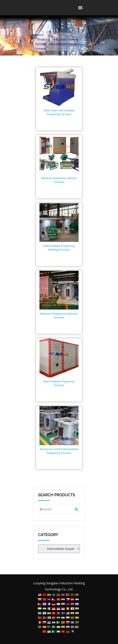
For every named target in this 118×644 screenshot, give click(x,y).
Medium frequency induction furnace (59, 315)
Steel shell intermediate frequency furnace (59, 112)
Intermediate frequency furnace (59, 383)
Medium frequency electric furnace (59, 180)
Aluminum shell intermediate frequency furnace (59, 451)
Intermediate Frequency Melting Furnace (59, 248)
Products (44, 39)
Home (39, 35)
